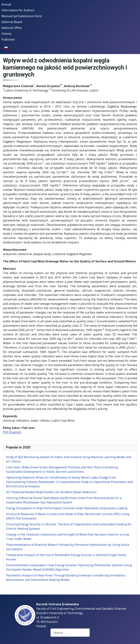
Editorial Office (12, 28)
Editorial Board (12, 22)
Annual (6, 4)
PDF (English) (12, 432)
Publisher (8, 39)
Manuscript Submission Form (22, 16)
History (6, 34)
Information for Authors (18, 10)
